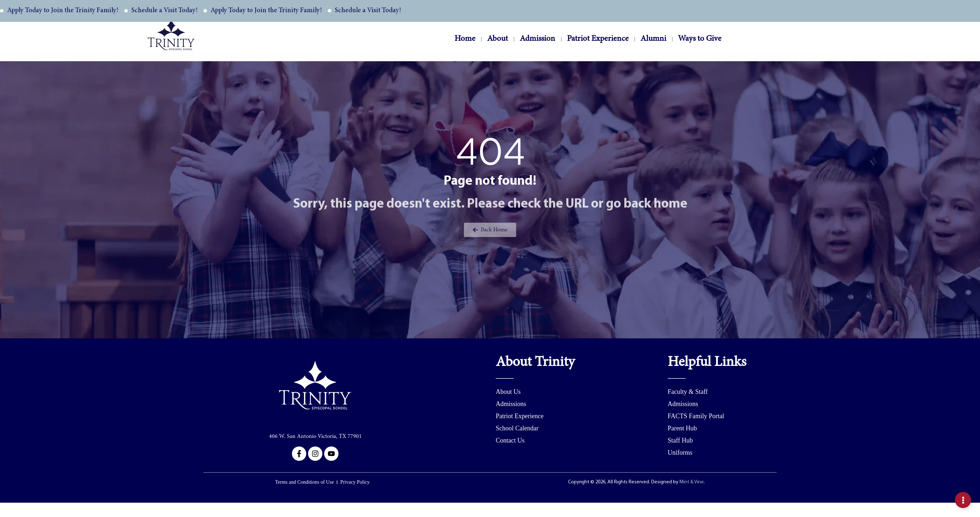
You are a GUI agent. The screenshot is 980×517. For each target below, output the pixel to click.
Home (465, 39)
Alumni (653, 40)
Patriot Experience (598, 40)
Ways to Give (700, 40)
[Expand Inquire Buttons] (963, 500)
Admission (537, 40)
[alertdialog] (490, 11)
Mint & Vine (692, 513)
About (498, 40)
